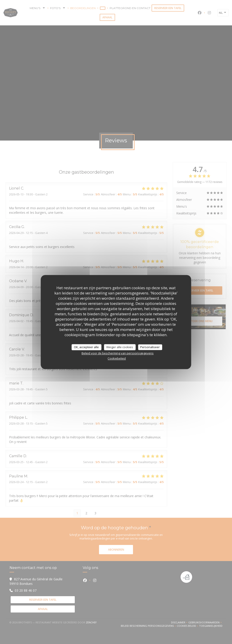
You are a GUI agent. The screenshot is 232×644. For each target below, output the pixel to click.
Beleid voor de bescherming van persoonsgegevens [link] (118, 353)
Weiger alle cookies (120, 347)
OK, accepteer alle (86, 347)
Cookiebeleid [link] (117, 358)
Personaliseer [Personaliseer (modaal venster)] (150, 347)
